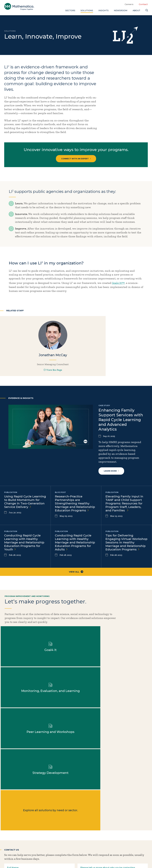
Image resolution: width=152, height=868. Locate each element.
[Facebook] (13, 851)
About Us (83, 822)
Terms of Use (140, 860)
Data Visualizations (134, 831)
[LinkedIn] (18, 851)
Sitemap (104, 860)
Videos (126, 850)
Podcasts (127, 845)
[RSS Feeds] (29, 851)
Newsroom (121, 10)
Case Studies (129, 827)
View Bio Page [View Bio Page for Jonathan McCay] (25, 378)
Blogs (125, 822)
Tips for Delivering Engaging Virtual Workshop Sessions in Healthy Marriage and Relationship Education (124, 559)
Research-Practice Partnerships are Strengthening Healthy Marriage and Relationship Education (76, 518)
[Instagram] (24, 851)
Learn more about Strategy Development (57, 677)
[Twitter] (7, 851)
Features (127, 840)
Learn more (112, 485)
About (136, 10)
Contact (143, 4)
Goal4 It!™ (119, 284)
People (106, 836)
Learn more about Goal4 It (95, 636)
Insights (103, 10)
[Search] (147, 10)
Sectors (70, 10)
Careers (129, 4)
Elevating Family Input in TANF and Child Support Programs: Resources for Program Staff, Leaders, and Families (125, 518)
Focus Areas (85, 827)
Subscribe (17, 840)
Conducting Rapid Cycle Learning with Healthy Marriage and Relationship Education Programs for (25, 557)
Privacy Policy (121, 860)
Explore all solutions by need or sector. (95, 677)
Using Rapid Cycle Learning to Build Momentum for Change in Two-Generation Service (25, 518)
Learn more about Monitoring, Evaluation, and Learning (133, 636)
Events (106, 831)
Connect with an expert (76, 159)
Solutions (87, 10)
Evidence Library (132, 836)
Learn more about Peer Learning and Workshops (19, 677)
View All (76, 587)
